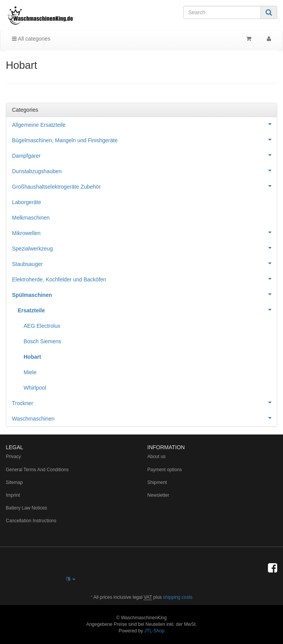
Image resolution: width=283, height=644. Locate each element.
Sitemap (14, 482)
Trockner (144, 402)
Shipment (157, 482)
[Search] (222, 12)
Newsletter (158, 495)
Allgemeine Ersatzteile (144, 124)
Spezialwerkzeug (144, 248)
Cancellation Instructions (31, 521)
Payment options (165, 470)
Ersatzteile (147, 310)
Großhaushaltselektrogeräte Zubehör (144, 186)
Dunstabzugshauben (144, 170)
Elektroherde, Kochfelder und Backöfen (144, 279)
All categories (31, 39)
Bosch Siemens (42, 341)
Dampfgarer (144, 155)
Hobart (32, 357)
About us (156, 457)
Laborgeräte (27, 202)
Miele (30, 372)
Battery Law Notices (26, 508)
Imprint (13, 495)
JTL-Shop (154, 631)
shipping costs (178, 597)
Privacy (13, 457)
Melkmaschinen (31, 218)
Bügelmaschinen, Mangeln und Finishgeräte (144, 140)
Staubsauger (144, 263)
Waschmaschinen (144, 418)
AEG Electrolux (42, 326)
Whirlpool (35, 388)
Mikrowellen (144, 232)
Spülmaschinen (144, 294)
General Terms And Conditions (37, 470)
